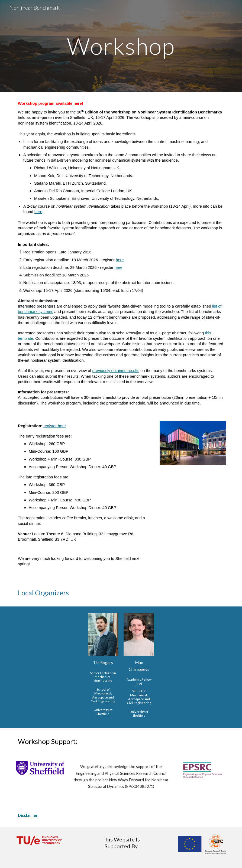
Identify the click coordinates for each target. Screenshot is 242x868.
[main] (121, 46)
